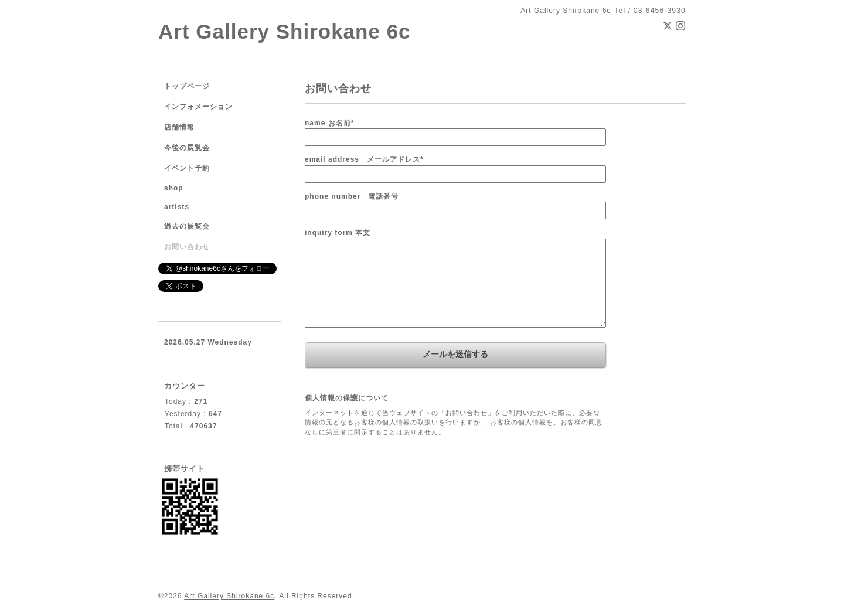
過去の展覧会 (187, 226)
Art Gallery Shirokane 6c (285, 31)
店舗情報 (179, 127)
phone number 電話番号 (352, 196)
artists (177, 207)
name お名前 (329, 123)
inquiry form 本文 (338, 233)
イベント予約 (187, 168)
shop (174, 188)
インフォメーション (198, 107)
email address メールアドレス (364, 159)
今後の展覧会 (187, 148)
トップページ (187, 86)
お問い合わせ (187, 247)
